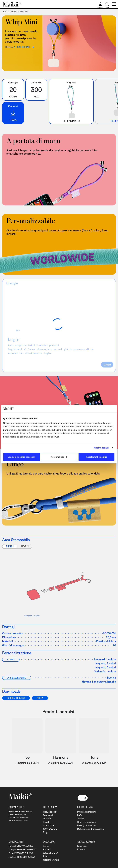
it (83, 798)
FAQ (79, 815)
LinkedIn (81, 849)
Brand (46, 822)
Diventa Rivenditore (87, 812)
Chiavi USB (48, 825)
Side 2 (25, 546)
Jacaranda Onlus (51, 860)
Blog (45, 832)
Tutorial (81, 819)
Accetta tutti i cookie (97, 457)
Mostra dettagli (101, 448)
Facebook (82, 846)
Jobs (45, 856)
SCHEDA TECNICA (16, 698)
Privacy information (86, 825)
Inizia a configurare (18, 47)
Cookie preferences (87, 822)
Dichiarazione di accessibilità (91, 829)
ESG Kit (47, 849)
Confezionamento (17, 678)
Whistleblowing (50, 853)
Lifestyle (47, 819)
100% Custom (50, 829)
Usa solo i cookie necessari (22, 457)
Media (40, 698)
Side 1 (10, 546)
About (46, 846)
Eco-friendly (49, 815)
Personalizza (59, 457)
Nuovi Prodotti (50, 812)
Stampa (11, 660)
